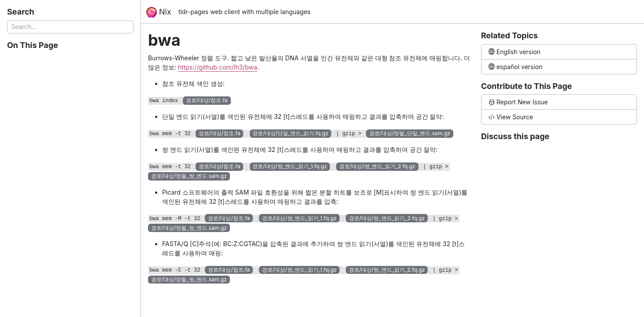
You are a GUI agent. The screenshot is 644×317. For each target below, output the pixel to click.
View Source (511, 117)
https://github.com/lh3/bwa (218, 67)
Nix (159, 12)
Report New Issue (518, 102)
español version (516, 67)
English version (514, 52)
